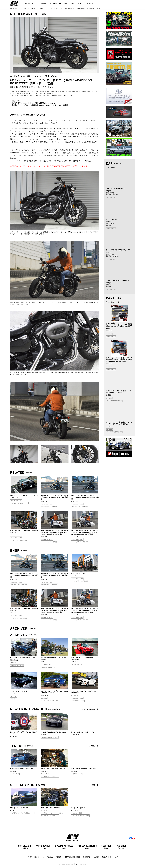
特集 (66, 3)
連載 (80, 3)
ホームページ (56, 105)
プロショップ (88, 3)
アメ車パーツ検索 (56, 3)
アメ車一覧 (110, 168)
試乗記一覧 (93, 746)
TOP (11, 8)
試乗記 (73, 3)
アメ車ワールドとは (30, 3)
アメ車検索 (43, 3)
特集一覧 (94, 785)
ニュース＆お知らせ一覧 (89, 709)
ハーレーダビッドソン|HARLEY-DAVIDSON (31, 8)
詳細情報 (65, 105)
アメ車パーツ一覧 (113, 302)
